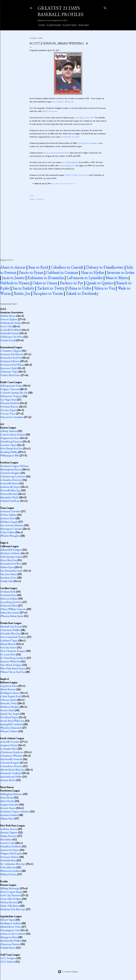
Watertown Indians (11, 871)
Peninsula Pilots (9, 606)
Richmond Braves (10, 361)
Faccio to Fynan (31, 272)
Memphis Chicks (10, 497)
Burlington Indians (11, 923)
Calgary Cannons (10, 389)
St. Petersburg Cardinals (13, 658)
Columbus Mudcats (11, 480)
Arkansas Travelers (11, 511)
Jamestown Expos (10, 850)
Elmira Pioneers (9, 836)
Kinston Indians (9, 599)
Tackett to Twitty (51, 288)
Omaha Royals (8, 340)
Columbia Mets (9, 749)
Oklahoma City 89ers (12, 337)
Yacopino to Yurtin (48, 293)
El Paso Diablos (9, 515)
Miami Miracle (8, 644)
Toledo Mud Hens (10, 375)
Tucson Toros (8, 414)
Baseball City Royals (11, 626)
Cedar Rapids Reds (11, 696)
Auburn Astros (9, 829)
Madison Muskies (10, 707)
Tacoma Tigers (8, 410)
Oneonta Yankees (10, 857)
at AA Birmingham (70, 162)
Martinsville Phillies (11, 941)
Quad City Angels (10, 714)
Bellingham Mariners (12, 794)
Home (41, 25)
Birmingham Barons (11, 469)
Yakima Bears (7, 818)
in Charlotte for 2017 (70, 137)
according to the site (84, 118)
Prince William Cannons (13, 609)
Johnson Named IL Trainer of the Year (63, 184)
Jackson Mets (8, 518)
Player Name (53, 25)
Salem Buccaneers (10, 613)
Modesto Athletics (11, 553)
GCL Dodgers (8, 958)
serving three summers (88, 143)
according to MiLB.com (63, 102)
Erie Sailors (6, 839)
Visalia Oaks (7, 581)
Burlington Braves (10, 693)
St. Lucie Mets (8, 654)
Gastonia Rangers (10, 763)
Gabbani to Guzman (62, 272)
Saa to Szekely (23, 288)
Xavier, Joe (22, 293)
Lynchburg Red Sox (11, 602)
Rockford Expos (9, 717)
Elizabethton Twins (11, 927)
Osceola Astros (9, 647)
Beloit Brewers (8, 689)
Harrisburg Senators (11, 441)
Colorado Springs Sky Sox (14, 393)
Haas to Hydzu (92, 272)
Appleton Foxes (9, 686)
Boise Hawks (7, 801)
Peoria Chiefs (8, 710)
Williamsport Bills (10, 455)
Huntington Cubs (10, 930)
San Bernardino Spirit (12, 571)
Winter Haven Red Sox (13, 672)
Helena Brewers (9, 902)
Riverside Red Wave (11, 564)
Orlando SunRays (10, 501)
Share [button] (32, 196)
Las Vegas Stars (9, 400)
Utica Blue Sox (8, 867)
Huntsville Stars (9, 494)
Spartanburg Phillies (11, 777)
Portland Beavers (10, 407)
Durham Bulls (8, 592)
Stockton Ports (9, 578)
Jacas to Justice (13, 278)
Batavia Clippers (9, 832)
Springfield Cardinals (12, 724)
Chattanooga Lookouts (13, 476)
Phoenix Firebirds (10, 403)
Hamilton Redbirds (11, 846)
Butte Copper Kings (11, 892)
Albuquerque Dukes (12, 386)
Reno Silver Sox (9, 560)
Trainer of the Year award (76, 175)
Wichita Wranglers (10, 536)
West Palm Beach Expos (13, 668)
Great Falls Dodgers (11, 899)
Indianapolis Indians (11, 323)
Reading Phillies (9, 452)
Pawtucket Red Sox (11, 358)
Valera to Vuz (104, 288)
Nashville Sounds (10, 333)
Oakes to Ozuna (45, 283)
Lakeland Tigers (9, 640)
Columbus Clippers (11, 351)
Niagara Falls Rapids (11, 853)
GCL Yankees (8, 962)
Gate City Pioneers (11, 895)
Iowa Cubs (6, 326)
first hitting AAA (68, 166)
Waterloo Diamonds (11, 728)
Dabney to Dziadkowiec (105, 267)
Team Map (82, 25)
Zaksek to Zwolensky (82, 293)
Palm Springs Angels (12, 557)
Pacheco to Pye (71, 283)
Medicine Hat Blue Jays (13, 909)
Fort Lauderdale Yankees (14, 637)
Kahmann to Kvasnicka (46, 278)
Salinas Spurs (7, 567)
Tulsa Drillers (8, 532)
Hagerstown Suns (10, 438)
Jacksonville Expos (10, 487)
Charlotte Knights (10, 473)
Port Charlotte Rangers (13, 651)
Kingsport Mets (9, 937)
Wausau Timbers (9, 731)
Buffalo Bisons (8, 316)
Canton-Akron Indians (13, 434)
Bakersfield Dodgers (11, 550)
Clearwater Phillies (10, 630)
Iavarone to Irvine (121, 272)
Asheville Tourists (10, 742)
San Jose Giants (9, 574)
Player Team (69, 25)
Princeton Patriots (10, 944)
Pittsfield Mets (8, 860)
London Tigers (9, 445)
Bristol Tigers (8, 920)
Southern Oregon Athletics (15, 811)
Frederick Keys (9, 595)
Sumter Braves (8, 780)
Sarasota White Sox (11, 661)
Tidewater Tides (9, 372)
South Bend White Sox (13, 721)
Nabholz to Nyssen (15, 283)
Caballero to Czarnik (67, 267)
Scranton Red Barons (12, 354)
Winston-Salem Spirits (12, 616)
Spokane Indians (9, 815)
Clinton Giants (9, 700)
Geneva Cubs (8, 843)
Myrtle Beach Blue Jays (13, 770)
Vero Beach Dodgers (11, 665)
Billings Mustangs (10, 888)
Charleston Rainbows (12, 752)
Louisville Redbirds (11, 330)
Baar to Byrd (38, 267)
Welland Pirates (9, 874)
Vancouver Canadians (12, 417)
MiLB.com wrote (50, 111)
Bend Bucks (7, 798)
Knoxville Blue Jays (11, 490)
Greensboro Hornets (12, 766)
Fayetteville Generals (11, 759)
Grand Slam (40, 199)
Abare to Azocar (13, 267)
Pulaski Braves (8, 948)
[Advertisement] (68, 227)
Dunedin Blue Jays (10, 633)
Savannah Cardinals (11, 773)
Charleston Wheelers (12, 756)
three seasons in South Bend (56, 153)
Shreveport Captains (11, 529)
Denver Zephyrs (9, 319)
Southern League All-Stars (15, 466)
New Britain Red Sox (12, 448)
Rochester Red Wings (12, 365)
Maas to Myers (117, 278)
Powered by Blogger (68, 972)
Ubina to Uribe (79, 288)
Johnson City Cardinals (13, 934)
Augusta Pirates (9, 745)
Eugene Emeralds (10, 805)
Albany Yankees (9, 431)
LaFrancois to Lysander (85, 278)
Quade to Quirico (100, 283)
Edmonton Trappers (11, 396)
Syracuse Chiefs (9, 368)
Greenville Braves (10, 483)
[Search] (105, 7)
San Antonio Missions (12, 525)
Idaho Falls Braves (10, 906)
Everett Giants (8, 808)
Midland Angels (9, 522)
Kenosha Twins (9, 703)
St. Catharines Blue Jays (13, 864)
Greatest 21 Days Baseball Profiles (60, 11)
